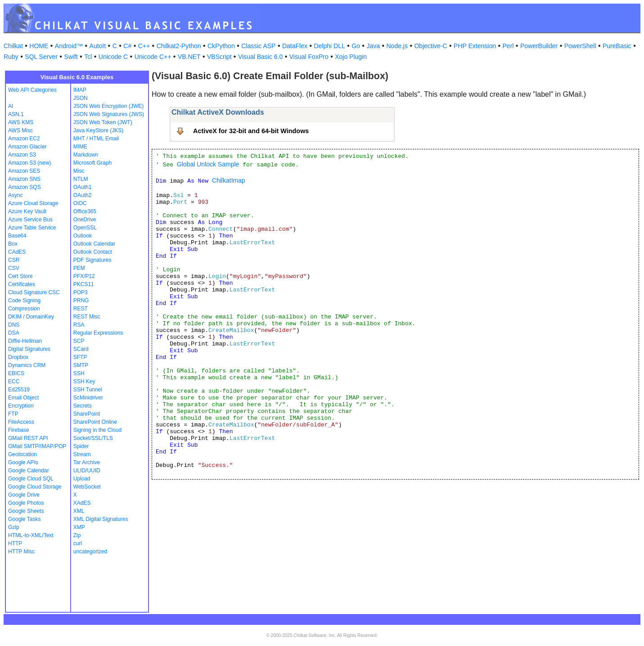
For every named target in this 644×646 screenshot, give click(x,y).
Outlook (83, 236)
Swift (71, 57)
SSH (79, 373)
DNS (14, 325)
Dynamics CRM (27, 365)
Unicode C (113, 57)
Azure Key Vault (27, 211)
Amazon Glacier (27, 147)
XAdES (82, 503)
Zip (77, 535)
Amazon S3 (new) (29, 163)
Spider (81, 446)
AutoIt (98, 46)
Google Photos (26, 503)
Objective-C (430, 46)
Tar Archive (87, 462)
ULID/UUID (87, 471)
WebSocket (87, 487)
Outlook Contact (93, 252)
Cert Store (20, 276)
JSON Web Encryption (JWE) (108, 106)
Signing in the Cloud (97, 430)
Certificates (22, 284)
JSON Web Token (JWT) (103, 122)
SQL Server (41, 57)
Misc (79, 171)
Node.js (397, 46)
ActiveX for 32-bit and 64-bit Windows (251, 131)
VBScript (219, 57)
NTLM (81, 179)
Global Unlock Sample (208, 164)
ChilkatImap (229, 180)
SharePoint (87, 414)
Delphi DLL (329, 46)
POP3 (81, 292)
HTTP (15, 543)
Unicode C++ (153, 57)
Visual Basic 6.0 (260, 57)
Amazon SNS (24, 179)
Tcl (88, 57)
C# (127, 46)
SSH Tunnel (88, 390)
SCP (79, 341)
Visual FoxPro (309, 57)
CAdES (17, 252)
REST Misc (87, 317)
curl (78, 543)
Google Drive (24, 495)
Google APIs (23, 462)
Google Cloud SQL (31, 479)
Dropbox (18, 357)
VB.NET (189, 57)
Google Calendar (29, 471)
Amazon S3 (22, 155)
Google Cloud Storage (35, 487)
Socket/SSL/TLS (93, 438)
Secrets (83, 406)
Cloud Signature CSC (34, 292)
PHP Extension (475, 46)
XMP (79, 527)
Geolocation (23, 454)
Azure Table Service (32, 228)
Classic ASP (258, 46)
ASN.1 (16, 114)
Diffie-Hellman (25, 341)
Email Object (23, 398)
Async (16, 195)
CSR (14, 260)
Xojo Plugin (351, 57)
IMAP (80, 90)
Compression (24, 309)
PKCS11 (84, 284)
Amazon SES (24, 171)
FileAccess (21, 422)
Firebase (19, 430)
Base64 (17, 236)
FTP (13, 414)
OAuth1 (83, 187)
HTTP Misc (21, 552)
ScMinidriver (88, 398)
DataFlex (295, 46)
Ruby (11, 57)
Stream (82, 454)
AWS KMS (21, 122)
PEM (79, 268)
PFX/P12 (84, 276)
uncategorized (90, 552)
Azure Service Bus (30, 220)
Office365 (85, 211)
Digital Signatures (29, 349)
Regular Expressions (98, 333)
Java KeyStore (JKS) (98, 130)
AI (11, 106)
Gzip (14, 527)
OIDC (80, 203)
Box (13, 244)
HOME (39, 46)
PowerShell (580, 46)
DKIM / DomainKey (31, 317)
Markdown (86, 155)
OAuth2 (83, 195)
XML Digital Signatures (101, 519)
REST (81, 309)
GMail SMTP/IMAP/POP (37, 446)
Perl (508, 46)
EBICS (16, 373)
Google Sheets (26, 511)
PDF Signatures (92, 260)
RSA (79, 325)
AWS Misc (20, 130)
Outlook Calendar (94, 244)
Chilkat (13, 46)
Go (356, 46)
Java (373, 46)
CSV (14, 268)
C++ (144, 46)
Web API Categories (32, 90)
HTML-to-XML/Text (31, 535)
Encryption (21, 406)
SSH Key (84, 381)
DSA (14, 333)
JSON (81, 98)
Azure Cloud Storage (33, 203)
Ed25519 (19, 390)
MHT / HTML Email (96, 139)
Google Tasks (25, 519)
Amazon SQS (25, 187)
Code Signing (24, 301)
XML (79, 511)
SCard (81, 349)
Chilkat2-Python (179, 46)
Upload (82, 479)
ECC (14, 381)
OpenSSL (85, 228)
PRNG (81, 301)
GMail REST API (28, 438)
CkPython (221, 46)
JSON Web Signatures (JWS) (109, 114)
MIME (80, 147)
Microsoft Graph (92, 163)
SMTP (81, 365)
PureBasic (617, 46)
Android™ (69, 46)
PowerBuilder (539, 46)
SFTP (80, 357)
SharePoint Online (95, 422)
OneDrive (85, 220)
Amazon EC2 (24, 139)
